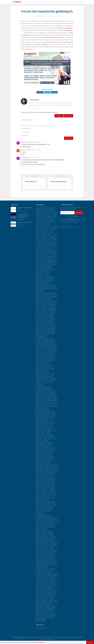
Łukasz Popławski (23, 211)
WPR (42, 612)
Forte (38, 361)
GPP (38, 377)
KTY (52, 425)
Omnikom (44, 637)
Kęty (48, 417)
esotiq (49, 350)
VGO (44, 593)
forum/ (46, 45)
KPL (54, 422)
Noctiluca (44, 473)
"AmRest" (39, 211)
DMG (43, 334)
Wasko (38, 601)
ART (42, 267)
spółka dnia (69, 30)
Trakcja (47, 585)
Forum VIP (46, 2)
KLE (50, 419)
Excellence (39, 355)
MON (38, 460)
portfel (55, 518)
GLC (47, 371)
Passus (43, 492)
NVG (47, 476)
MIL (54, 449)
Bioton (48, 286)
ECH (38, 344)
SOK (46, 556)
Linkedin (54, 92)
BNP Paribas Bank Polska (43, 294)
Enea (46, 347)
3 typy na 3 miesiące (51, 243)
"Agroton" (39, 208)
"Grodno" (39, 221)
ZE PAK (54, 615)
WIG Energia (40, 604)
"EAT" (53, 219)
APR (54, 264)
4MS (50, 245)
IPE (37, 409)
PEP (53, 497)
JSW (54, 414)
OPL (53, 484)
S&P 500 (50, 532)
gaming (50, 366)
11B (37, 243)
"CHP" (38, 219)
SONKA (52, 556)
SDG (42, 543)
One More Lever (46, 484)
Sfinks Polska (53, 545)
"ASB (54, 211)
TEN (44, 580)
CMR (42, 312)
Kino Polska (44, 419)
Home (24, 2)
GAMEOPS (46, 363)
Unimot (49, 591)
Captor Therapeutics (42, 302)
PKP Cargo (44, 508)
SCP (47, 540)
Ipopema (43, 409)
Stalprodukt (53, 564)
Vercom (38, 593)
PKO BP (55, 505)
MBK (50, 438)
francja (43, 361)
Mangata (50, 435)
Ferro (38, 358)
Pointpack (48, 510)
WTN (47, 612)
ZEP (48, 617)
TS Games (54, 585)
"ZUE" (55, 240)
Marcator (39, 438)
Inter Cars (45, 406)
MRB (47, 465)
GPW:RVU (39, 382)
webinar (44, 601)
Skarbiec (54, 551)
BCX (38, 280)
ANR (49, 262)
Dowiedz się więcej (39, 642)
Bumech (39, 299)
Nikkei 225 (53, 470)
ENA (42, 347)
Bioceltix (39, 283)
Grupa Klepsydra (41, 390)
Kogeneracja (40, 422)
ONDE (38, 484)
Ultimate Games (49, 588)
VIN (37, 596)
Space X (38, 559)
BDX (42, 280)
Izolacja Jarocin (40, 411)
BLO (38, 288)
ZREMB (42, 620)
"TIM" (38, 237)
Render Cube (44, 529)
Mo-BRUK (39, 457)
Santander (50, 535)
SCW (38, 543)
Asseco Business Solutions (43, 270)
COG (47, 312)
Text (38, 583)
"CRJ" (43, 219)
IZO (48, 409)
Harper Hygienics (41, 395)
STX (37, 572)
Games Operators (41, 366)
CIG (37, 310)
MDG (47, 441)
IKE (37, 403)
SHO (46, 548)
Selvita (46, 545)
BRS (42, 296)
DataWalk (43, 326)
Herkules (39, 398)
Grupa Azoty (40, 385)
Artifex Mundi (48, 267)
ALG (42, 253)
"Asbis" (38, 213)
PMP (38, 510)
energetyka (53, 347)
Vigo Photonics (51, 593)
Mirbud (38, 452)
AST (53, 270)
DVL (52, 339)
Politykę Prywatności (70, 219)
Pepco (38, 500)
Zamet (38, 615)
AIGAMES (47, 251)
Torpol (53, 583)
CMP (38, 312)
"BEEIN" (38, 216)
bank (47, 275)
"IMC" (43, 224)
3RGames (39, 245)
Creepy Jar (51, 318)
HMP (45, 398)
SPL (44, 559)
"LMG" (38, 229)
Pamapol (52, 489)
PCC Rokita (44, 494)
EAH (53, 342)
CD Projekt (43, 304)
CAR (50, 302)
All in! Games (53, 253)
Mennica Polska (40, 446)
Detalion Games (51, 328)
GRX (38, 393)
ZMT (52, 617)
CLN (46, 310)
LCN (50, 427)
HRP (38, 401)
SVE (44, 575)
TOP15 (43, 583)
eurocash (43, 353)
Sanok (38, 535)
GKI (43, 371)
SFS (37, 548)
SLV (47, 553)
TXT (37, 588)
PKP (38, 508)
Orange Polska (51, 486)
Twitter (47, 92)
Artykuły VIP (53, 2)
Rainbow (52, 526)
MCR (42, 441)
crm (48, 320)
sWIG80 (49, 575)
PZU (56, 521)
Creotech (39, 320)
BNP (42, 291)
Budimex (54, 296)
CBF (37, 304)
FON (53, 358)
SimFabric (43, 551)
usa (54, 591)
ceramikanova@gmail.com (38, 164)
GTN (42, 393)
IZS (53, 411)
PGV (48, 500)
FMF (49, 358)
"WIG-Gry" (54, 237)
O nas (29, 2)
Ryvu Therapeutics (41, 532)
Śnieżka (52, 553)
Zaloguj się (59, 116)
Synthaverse (40, 577)
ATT (47, 272)
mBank (45, 438)
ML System (45, 452)
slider (42, 553)
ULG (42, 588)
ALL (47, 253)
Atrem (42, 272)
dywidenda (39, 342)
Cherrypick (45, 307)
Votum (54, 596)
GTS (47, 393)
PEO (49, 497)
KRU (43, 425)
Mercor (38, 449)
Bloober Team (44, 288)
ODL (43, 478)
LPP (44, 430)
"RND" (43, 235)
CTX (53, 320)
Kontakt (60, 2)
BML (56, 288)
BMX (38, 291)
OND (53, 481)
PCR (54, 494)
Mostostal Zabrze (41, 462)
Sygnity (55, 575)
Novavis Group (52, 473)
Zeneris (43, 617)
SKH (38, 553)
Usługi (33, 2)
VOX (38, 599)
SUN (42, 572)
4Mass (45, 245)
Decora (38, 328)
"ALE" (45, 208)
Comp (45, 318)
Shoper (52, 548)
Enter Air (43, 350)
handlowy (52, 393)
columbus (39, 315)
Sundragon (48, 572)
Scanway (52, 537)
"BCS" (56, 213)
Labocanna (39, 427)
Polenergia (39, 513)
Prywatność (63, 227)
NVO (51, 476)
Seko (51, 543)
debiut (54, 326)
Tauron (38, 580)
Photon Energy (40, 502)
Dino (38, 334)
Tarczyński (52, 577)
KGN (38, 419)
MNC (50, 454)
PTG (38, 521)
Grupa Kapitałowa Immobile (43, 387)
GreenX (46, 382)
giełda (38, 371)
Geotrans (46, 369)
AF (47, 248)
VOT (49, 596)
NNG (38, 473)
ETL (54, 350)
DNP (47, 334)
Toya (38, 585)
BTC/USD (48, 296)
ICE (46, 401)
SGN (42, 548)
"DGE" (48, 219)
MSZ (56, 465)
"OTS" (38, 232)
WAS (52, 599)
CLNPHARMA (52, 310)
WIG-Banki (47, 607)
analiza (38, 259)
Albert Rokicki (41, 16)
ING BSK (39, 406)
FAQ (64, 2)
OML (48, 481)
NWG (38, 478)
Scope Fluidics (40, 540)
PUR (42, 521)
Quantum (39, 526)
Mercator (49, 446)
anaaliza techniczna (51, 256)
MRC (51, 465)
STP (53, 569)
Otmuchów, (44, 489)
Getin (53, 369)
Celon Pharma (52, 304)
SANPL (44, 535)
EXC (55, 353)
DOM (52, 334)
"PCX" (50, 232)
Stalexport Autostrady (42, 564)
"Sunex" (49, 235)
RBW (38, 529)
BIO (51, 280)
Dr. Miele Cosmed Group (43, 339)
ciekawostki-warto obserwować (65, 28)
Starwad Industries (41, 569)
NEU (50, 468)
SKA (49, 551)
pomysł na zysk (47, 518)
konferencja (48, 422)
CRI (44, 320)
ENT (38, 350)
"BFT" (55, 216)
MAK (48, 433)
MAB (38, 433)
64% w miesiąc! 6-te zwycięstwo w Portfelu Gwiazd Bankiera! (24, 216)
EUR (38, 353)
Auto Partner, (40, 275)
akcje (38, 253)
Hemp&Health (51, 395)
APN (50, 264)
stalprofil (45, 567)
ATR (38, 272)
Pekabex (39, 497)
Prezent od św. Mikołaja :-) (59, 182)
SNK (38, 556)
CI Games (52, 307)
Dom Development (41, 336)
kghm (52, 417)
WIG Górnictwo (49, 604)
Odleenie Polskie (50, 478)
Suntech (39, 575)
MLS (46, 454)
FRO (48, 361)
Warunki (68, 227)
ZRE (37, 620)
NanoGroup (39, 468)
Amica (43, 256)
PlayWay (51, 508)
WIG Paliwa (39, 607)
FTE (53, 361)
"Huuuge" (52, 221)
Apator (38, 264)
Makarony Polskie (41, 435)
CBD (55, 302)
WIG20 (53, 607)
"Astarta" (45, 213)
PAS (38, 492)
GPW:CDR (53, 379)
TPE (42, 585)
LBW (45, 427)
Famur (46, 355)
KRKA (38, 425)
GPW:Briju (39, 379)
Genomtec (39, 369)
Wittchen (39, 609)
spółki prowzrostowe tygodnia (44, 561)
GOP (52, 374)
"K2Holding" (39, 227)
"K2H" (48, 224)
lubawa (49, 430)
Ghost (54, 637)
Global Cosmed (40, 374)
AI (42, 251)
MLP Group (39, 454)
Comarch (39, 318)
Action (42, 248)
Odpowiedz (69, 138)
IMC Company (48, 403)
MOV (49, 462)
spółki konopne (51, 559)
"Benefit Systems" (47, 216)
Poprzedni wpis (34, 176)
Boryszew (54, 294)
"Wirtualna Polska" (41, 240)
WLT (44, 609)
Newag (47, 470)
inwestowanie (54, 406)
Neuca (55, 468)
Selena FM (39, 545)
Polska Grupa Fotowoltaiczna (44, 516)
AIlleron (54, 251)
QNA (38, 524)
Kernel (42, 417)
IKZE (42, 403)
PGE (43, 500)
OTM (38, 489)
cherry (38, 307)
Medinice (50, 444)
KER (38, 417)
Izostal (48, 411)
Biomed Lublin (40, 286)
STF (49, 569)
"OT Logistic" (45, 229)
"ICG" (38, 224)
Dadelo (51, 323)
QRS (53, 524)
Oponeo (43, 486)
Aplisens (44, 264)
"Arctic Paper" (47, 211)
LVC (54, 430)
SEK (47, 543)
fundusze (39, 363)
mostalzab (51, 460)
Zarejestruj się (69, 116)
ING (55, 403)
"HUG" (45, 221)
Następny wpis (60, 176)
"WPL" (50, 240)
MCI (37, 441)
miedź (49, 449)
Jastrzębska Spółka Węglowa (43, 414)
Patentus (53, 492)
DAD (46, 323)
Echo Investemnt (45, 344)
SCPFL (52, 540)
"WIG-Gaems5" (45, 237)
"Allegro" (51, 208)
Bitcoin (53, 286)
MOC (45, 457)
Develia (38, 331)
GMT (48, 374)
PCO (50, 494)
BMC (51, 288)
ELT (37, 347)
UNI (37, 591)
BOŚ (38, 296)
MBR (55, 438)
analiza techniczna (41, 262)
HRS (42, 401)
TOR (48, 583)
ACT (38, 248)
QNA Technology (45, 524)
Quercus (46, 526)
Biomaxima (46, 283)
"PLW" (38, 235)
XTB (52, 612)
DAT (38, 326)
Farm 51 (52, 355)
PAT (48, 492)
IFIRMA (55, 401)
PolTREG (39, 518)
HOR (49, 398)
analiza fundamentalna (48, 259)
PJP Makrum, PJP (50, 502)
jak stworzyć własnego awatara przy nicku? (53, 37)
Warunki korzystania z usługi (53, 126)
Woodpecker (51, 609)
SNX (42, 556)
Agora (38, 251)
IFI (50, 401)
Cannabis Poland (47, 299)
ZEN (38, 617)
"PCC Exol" (44, 232)
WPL (38, 612)
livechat (38, 430)
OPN (38, 486)
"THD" (55, 235)
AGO (51, 248)
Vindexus (43, 596)
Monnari (44, 460)
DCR (49, 326)
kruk (47, 425)
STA (55, 561)
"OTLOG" (53, 229)
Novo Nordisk (40, 476)
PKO (49, 505)
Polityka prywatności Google (44, 126)
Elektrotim (54, 344)
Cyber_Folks (39, 323)
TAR (46, 577)
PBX (38, 494)
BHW (47, 280)
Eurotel (50, 353)
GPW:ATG (51, 377)
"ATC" (50, 213)
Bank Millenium (40, 278)
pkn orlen (43, 505)
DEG (44, 328)
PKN (38, 505)
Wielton (51, 601)
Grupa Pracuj (51, 390)
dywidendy (47, 342)
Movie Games (40, 465)
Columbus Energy (48, 315)
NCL (46, 468)
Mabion (43, 433)
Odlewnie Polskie (41, 481)
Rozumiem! (90, 642)
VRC (47, 599)
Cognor (52, 312)
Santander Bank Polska (42, 537)
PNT (42, 510)
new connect (40, 470)
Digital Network (51, 331)
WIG (56, 601)
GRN (51, 382)
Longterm (17, 637)
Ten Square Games (52, 580)
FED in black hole (31, 182)
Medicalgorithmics (41, 444)
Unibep (43, 591)
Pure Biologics (49, 521)
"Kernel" (47, 227)
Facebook (40, 92)
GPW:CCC (46, 379)
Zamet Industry (46, 615)
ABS (55, 245)
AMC (38, 256)
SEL (56, 543)
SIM (37, 551)
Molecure (51, 457)
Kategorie (39, 2)
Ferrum (43, 358)
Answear (55, 262)
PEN (44, 497)
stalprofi (39, 567)
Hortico (55, 398)
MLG (51, 452)
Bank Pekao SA (50, 278)
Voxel (42, 599)
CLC (42, 310)
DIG (43, 331)
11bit (42, 243)
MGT (44, 449)
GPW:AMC (44, 377)
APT (38, 267)
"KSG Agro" (54, 227)
